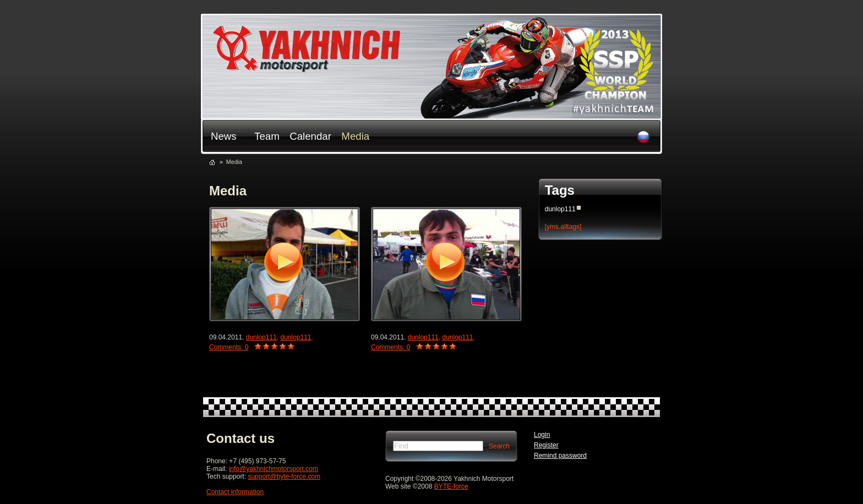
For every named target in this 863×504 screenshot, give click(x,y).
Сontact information (235, 492)
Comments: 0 (229, 347)
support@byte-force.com (284, 476)
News (224, 136)
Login (542, 435)
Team (267, 136)
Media (355, 136)
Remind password (560, 456)
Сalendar (310, 136)
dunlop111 (261, 337)
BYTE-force (451, 486)
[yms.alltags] (563, 227)
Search (499, 446)
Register (546, 445)
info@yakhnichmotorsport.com (274, 469)
